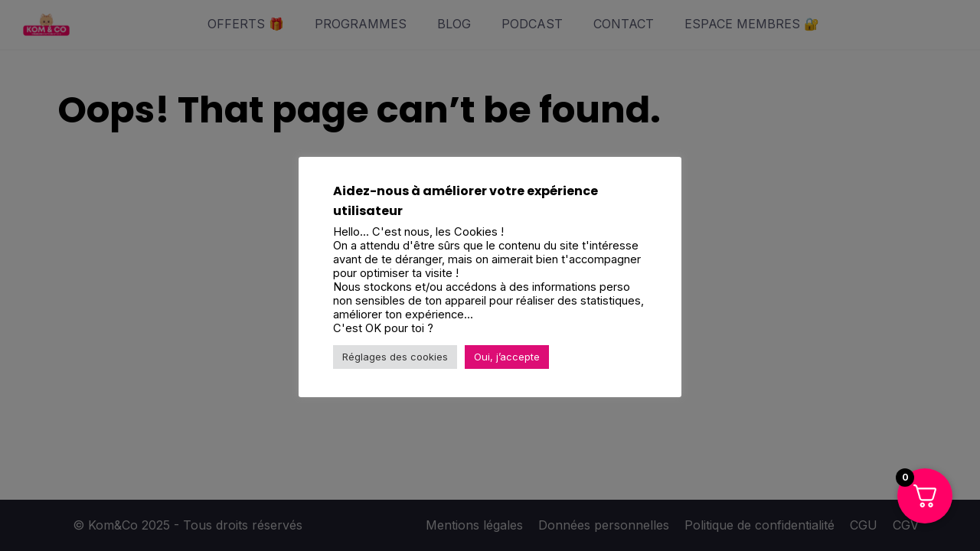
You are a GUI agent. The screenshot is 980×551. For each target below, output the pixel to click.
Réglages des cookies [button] (395, 357)
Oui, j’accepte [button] (507, 357)
